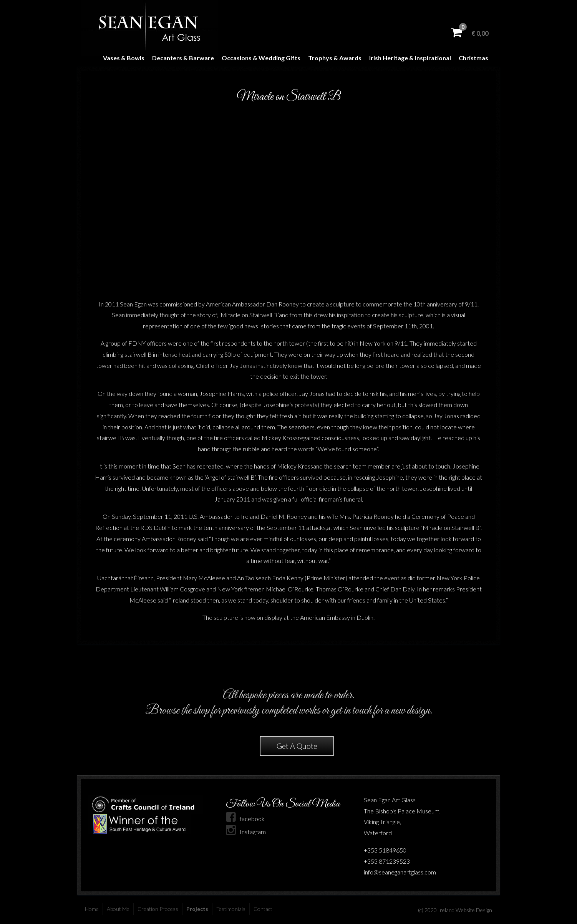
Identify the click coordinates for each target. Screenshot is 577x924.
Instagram (246, 832)
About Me (118, 909)
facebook (245, 819)
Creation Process (158, 909)
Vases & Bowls (124, 58)
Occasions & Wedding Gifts (261, 58)
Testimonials (231, 909)
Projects (197, 909)
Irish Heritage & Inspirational (410, 58)
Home (92, 909)
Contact (263, 909)
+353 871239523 (387, 861)
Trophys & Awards (335, 58)
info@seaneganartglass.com (400, 872)
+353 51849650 (385, 850)
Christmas (473, 58)
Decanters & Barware (183, 58)
